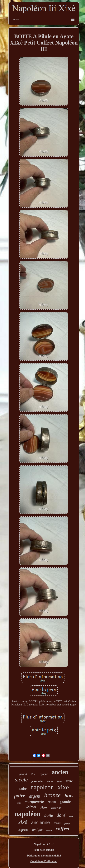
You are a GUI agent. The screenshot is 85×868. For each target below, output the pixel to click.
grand (23, 774)
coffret (63, 829)
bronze (52, 795)
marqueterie (34, 802)
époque (44, 774)
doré (61, 815)
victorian (56, 808)
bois (69, 796)
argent (35, 796)
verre (69, 781)
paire (20, 796)
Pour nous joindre (44, 850)
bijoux (60, 782)
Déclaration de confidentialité (44, 856)
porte (67, 824)
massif (49, 831)
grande (65, 802)
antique (37, 830)
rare (71, 816)
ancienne (40, 822)
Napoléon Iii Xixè (44, 844)
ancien (60, 772)
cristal (52, 802)
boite (49, 815)
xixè (23, 822)
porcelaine (37, 781)
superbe (23, 830)
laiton (31, 807)
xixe (63, 787)
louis (57, 823)
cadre (23, 789)
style (19, 803)
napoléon (27, 814)
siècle (21, 780)
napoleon (42, 787)
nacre (50, 781)
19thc (33, 774)
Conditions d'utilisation (44, 861)
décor (43, 807)
